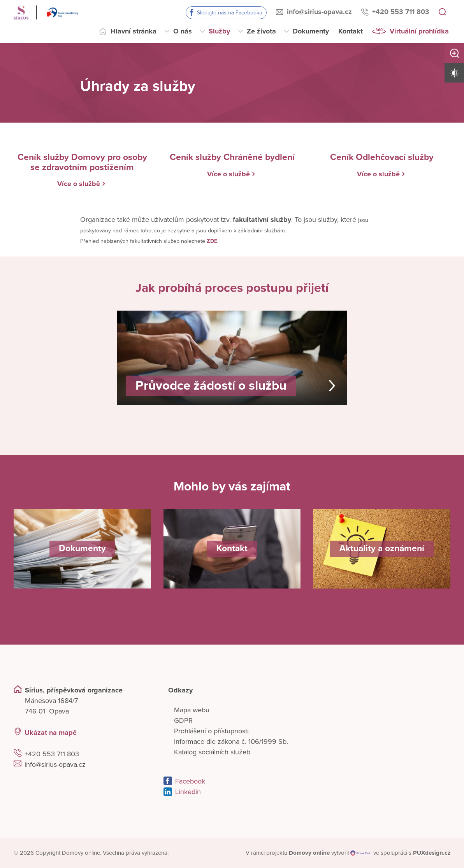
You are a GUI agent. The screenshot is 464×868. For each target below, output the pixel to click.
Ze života (261, 31)
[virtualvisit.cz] (361, 853)
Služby (219, 31)
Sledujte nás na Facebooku (230, 13)
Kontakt (351, 31)
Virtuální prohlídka (419, 31)
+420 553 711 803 (401, 12)
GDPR (183, 720)
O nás (183, 31)
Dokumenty (311, 31)
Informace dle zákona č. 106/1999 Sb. (231, 741)
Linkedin (188, 791)
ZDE (212, 241)
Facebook (190, 781)
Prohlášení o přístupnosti (211, 731)
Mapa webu (192, 710)
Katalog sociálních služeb (212, 752)
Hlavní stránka (134, 31)
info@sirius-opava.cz (319, 12)
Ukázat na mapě (51, 732)
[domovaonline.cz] (309, 853)
